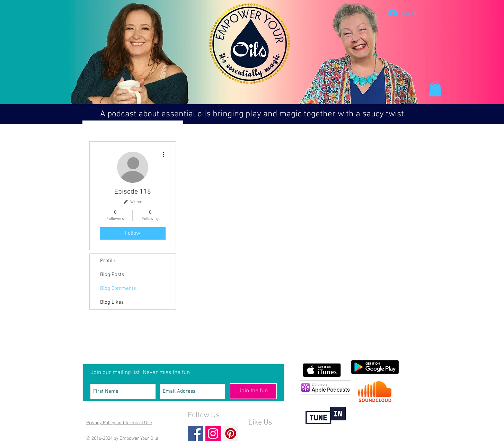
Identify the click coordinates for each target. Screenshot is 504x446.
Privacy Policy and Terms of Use (119, 423)
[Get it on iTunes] (322, 370)
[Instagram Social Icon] (213, 434)
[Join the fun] (253, 391)
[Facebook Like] (262, 434)
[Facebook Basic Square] (195, 434)
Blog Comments (118, 288)
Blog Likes (112, 302)
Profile (108, 261)
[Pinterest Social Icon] (231, 434)
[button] (435, 89)
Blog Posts (112, 275)
